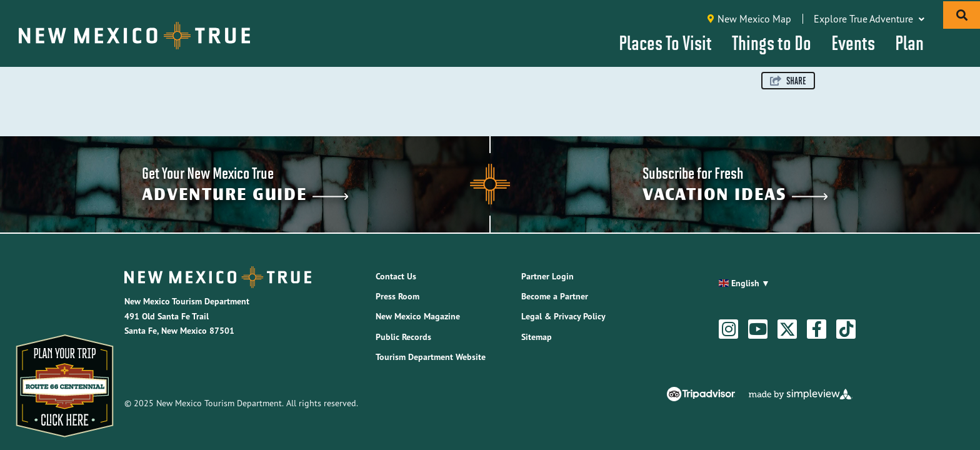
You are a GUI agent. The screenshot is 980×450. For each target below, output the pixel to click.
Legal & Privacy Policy (563, 316)
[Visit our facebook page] (817, 329)
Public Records (403, 337)
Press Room (397, 296)
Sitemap (537, 337)
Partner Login (547, 276)
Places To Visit (665, 42)
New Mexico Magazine (418, 316)
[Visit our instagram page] (729, 329)
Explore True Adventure (869, 19)
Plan (909, 42)
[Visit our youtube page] (758, 329)
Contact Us (396, 276)
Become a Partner (555, 296)
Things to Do (772, 42)
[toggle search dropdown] (962, 15)
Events (853, 42)
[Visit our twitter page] (787, 329)
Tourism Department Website (431, 357)
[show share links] (788, 81)
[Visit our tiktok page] (846, 329)
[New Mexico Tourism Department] (134, 36)
